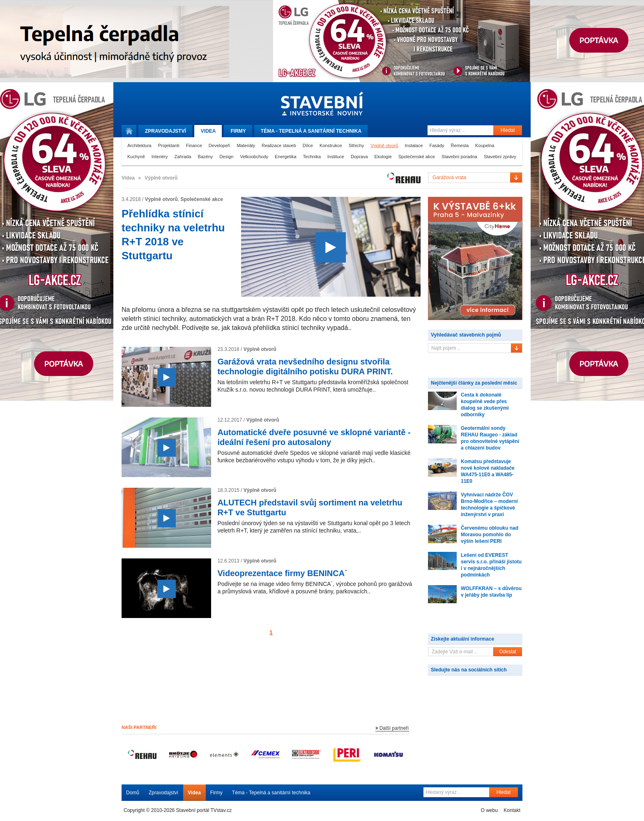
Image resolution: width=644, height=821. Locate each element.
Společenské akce (417, 157)
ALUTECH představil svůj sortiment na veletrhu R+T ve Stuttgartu (310, 507)
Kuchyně (136, 157)
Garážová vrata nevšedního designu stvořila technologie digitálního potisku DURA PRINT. (305, 367)
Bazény (206, 157)
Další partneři (394, 728)
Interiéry (160, 157)
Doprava (359, 157)
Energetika (286, 157)
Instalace (414, 145)
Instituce (336, 157)
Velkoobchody (254, 157)
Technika (312, 157)
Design (226, 157)
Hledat (508, 130)
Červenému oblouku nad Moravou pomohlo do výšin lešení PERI (490, 535)
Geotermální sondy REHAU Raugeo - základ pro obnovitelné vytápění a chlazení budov (490, 438)
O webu (489, 810)
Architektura (139, 145)
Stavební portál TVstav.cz (204, 810)
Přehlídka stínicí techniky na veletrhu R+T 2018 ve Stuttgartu (173, 235)
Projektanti (169, 145)
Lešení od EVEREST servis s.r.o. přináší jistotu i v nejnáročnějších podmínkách (491, 565)
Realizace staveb (279, 145)
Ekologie (383, 157)
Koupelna (485, 145)
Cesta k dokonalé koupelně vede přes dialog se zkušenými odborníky (485, 405)
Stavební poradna (459, 157)
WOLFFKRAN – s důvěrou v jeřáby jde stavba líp (491, 592)
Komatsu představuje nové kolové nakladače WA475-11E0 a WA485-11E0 (488, 471)
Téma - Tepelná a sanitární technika (271, 793)
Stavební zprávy (500, 157)
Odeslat (507, 652)
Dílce (308, 145)
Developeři (220, 145)
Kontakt (512, 810)
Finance (194, 145)
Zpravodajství (163, 793)
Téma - (311, 131)
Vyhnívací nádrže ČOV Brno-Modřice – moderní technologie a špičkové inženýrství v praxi (489, 505)
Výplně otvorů (384, 145)
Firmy (238, 131)
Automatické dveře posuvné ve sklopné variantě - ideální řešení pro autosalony (314, 437)
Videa (208, 131)
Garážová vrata (449, 178)
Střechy (356, 145)
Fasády (437, 145)
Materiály (246, 145)
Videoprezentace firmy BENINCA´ (282, 573)
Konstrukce (331, 145)
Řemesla (460, 145)
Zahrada (183, 157)
